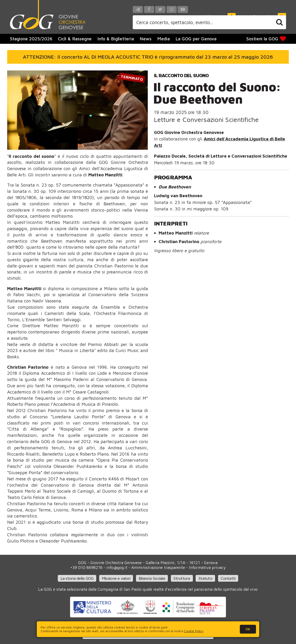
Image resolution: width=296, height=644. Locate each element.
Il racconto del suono (181, 75)
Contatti (228, 578)
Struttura (182, 578)
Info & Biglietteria (116, 39)
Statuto (205, 578)
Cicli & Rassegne (75, 39)
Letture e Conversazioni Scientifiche (206, 119)
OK (248, 629)
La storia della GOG (77, 578)
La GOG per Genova (196, 39)
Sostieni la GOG (266, 39)
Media (163, 39)
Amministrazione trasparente (158, 567)
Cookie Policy (194, 631)
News (146, 39)
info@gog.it (117, 567)
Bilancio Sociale (152, 578)
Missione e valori (116, 578)
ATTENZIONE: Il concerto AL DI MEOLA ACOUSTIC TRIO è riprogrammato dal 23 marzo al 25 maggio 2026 (148, 57)
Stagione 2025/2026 (31, 39)
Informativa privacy (207, 567)
